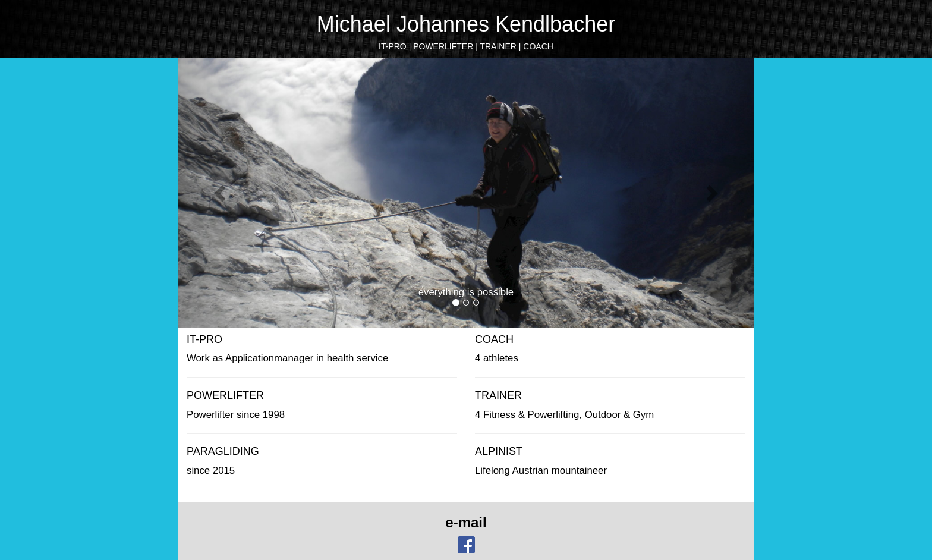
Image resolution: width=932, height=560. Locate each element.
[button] (221, 193)
